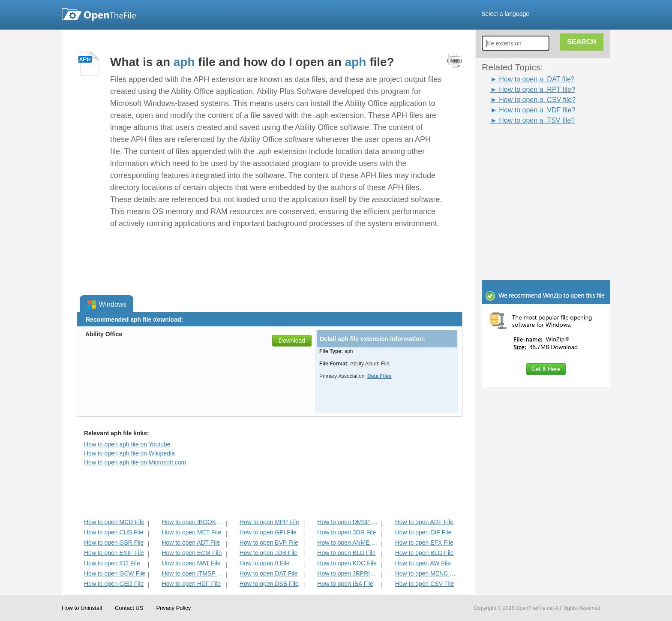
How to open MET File (191, 532)
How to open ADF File (424, 522)
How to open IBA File (345, 584)
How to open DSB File (269, 584)
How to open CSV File (425, 584)
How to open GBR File (114, 543)
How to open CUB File (114, 532)
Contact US (129, 608)
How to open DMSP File (348, 522)
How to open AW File (423, 563)
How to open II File (265, 563)
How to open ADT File (191, 543)
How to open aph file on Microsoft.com (135, 462)
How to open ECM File (192, 553)
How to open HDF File (191, 584)
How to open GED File (114, 584)
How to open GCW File (115, 573)
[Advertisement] (533, 145)
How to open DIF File (423, 532)
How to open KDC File (347, 563)
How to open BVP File (269, 543)
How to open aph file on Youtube (127, 444)
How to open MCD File (114, 522)
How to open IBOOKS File (193, 522)
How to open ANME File (348, 543)
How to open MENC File (426, 573)
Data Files (379, 376)
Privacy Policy (173, 608)
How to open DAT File (269, 573)
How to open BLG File (424, 553)
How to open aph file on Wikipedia (129, 453)
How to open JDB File (268, 553)
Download (292, 341)
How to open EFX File (424, 543)
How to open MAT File (191, 563)
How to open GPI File (268, 532)
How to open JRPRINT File (348, 573)
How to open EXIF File (114, 553)
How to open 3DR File (346, 532)
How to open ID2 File (112, 563)
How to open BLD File (346, 553)
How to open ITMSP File (193, 573)
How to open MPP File (269, 522)
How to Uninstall (82, 608)
